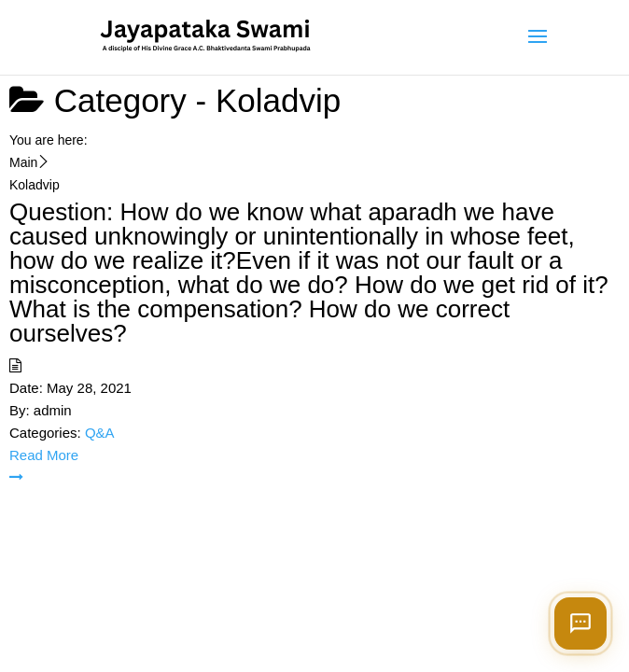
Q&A (100, 433)
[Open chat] (580, 623)
